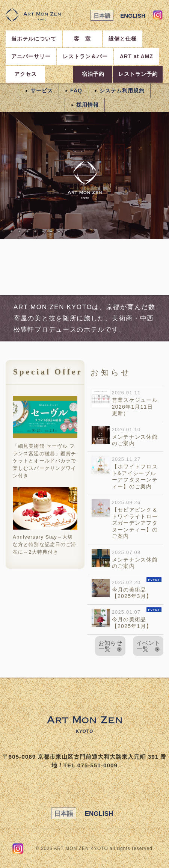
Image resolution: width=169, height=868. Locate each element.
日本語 (102, 16)
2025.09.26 (125, 520)
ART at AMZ (137, 56)
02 (12, 231)
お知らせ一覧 (110, 646)
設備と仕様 (123, 39)
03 (20, 231)
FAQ (76, 91)
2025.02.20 (127, 589)
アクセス (26, 74)
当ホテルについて (34, 39)
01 (4, 231)
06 (43, 231)
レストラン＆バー (85, 56)
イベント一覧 (148, 646)
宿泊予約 (93, 74)
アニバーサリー (31, 56)
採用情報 (88, 105)
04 (27, 231)
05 (35, 231)
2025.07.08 (125, 560)
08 (59, 231)
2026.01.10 (125, 437)
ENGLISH (133, 16)
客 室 (82, 39)
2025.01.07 (127, 619)
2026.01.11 (125, 404)
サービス (42, 91)
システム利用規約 (122, 91)
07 (51, 231)
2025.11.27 (125, 473)
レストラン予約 (138, 74)
